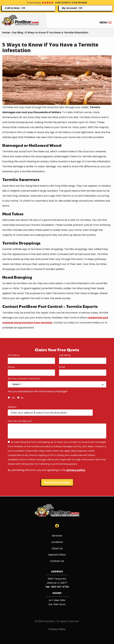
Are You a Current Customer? (24, 379)
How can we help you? (20, 421)
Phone (11, 367)
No (22, 398)
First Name (14, 355)
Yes (13, 398)
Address (12, 407)
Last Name (65, 355)
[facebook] (57, 526)
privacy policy (76, 470)
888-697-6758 (60, 587)
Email (62, 367)
